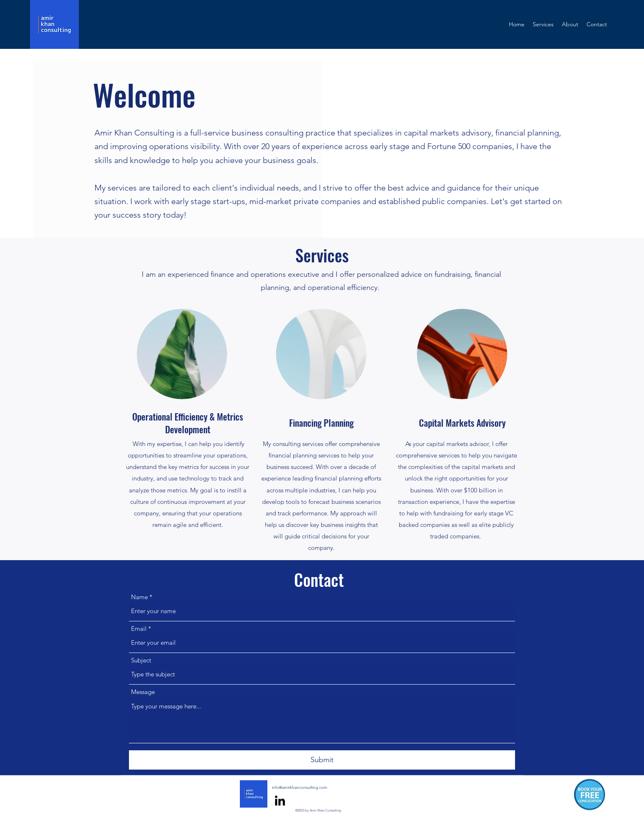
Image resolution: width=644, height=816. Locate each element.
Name (139, 597)
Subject (141, 660)
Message (143, 692)
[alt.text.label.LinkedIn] (280, 801)
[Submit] (322, 760)
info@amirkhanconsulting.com (300, 787)
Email (139, 629)
